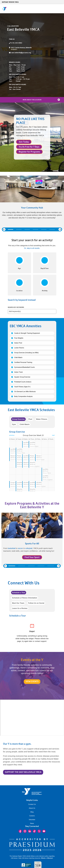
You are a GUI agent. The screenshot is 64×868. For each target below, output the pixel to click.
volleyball (29, 548)
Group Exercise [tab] (18, 419)
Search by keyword (16, 307)
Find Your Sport (32, 557)
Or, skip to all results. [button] (32, 248)
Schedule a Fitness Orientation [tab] (25, 598)
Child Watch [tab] (25, 424)
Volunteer (32, 820)
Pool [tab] (30, 419)
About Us (32, 808)
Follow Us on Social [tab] (36, 603)
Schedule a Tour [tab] (19, 593)
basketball (12, 548)
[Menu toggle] (61, 8)
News (32, 823)
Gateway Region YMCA (10, 2)
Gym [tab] (14, 424)
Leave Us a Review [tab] (20, 608)
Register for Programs (29, 152)
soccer (20, 548)
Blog (32, 812)
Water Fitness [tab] (42, 419)
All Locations (14, 26)
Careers (32, 816)
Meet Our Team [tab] (18, 603)
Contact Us (32, 804)
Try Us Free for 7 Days (29, 147)
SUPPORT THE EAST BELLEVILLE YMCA (23, 772)
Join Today (24, 142)
